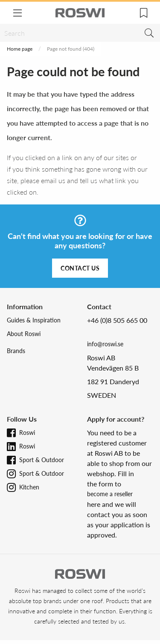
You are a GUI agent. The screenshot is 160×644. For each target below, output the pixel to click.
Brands (16, 351)
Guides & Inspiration (34, 320)
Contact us (80, 268)
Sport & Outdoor (42, 460)
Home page (20, 49)
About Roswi (24, 334)
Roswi (27, 433)
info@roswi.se (105, 344)
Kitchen (29, 487)
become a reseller (110, 494)
